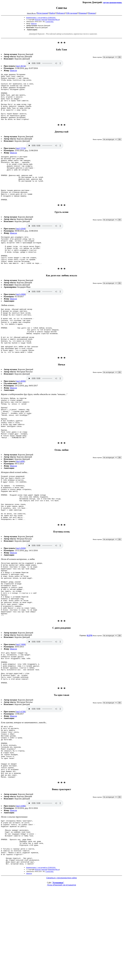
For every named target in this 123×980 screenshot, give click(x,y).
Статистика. (50, 21)
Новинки (83, 13)
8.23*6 (90, 696)
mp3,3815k (21, 66)
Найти (52, 13)
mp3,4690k (21, 414)
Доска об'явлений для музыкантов (62, 972)
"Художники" (58, 969)
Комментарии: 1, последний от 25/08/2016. (41, 18)
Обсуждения (72, 13)
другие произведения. (113, 2)
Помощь (92, 13)
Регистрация (42, 13)
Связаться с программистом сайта (61, 964)
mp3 (45, 63)
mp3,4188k (21, 884)
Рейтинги (61, 13)
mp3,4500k (21, 598)
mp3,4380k (21, 318)
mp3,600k (20, 502)
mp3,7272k (21, 158)
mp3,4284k (21, 247)
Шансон (34, 23)
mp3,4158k (21, 779)
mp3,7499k (21, 705)
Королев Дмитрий (41, 20)
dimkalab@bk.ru (54, 20)
